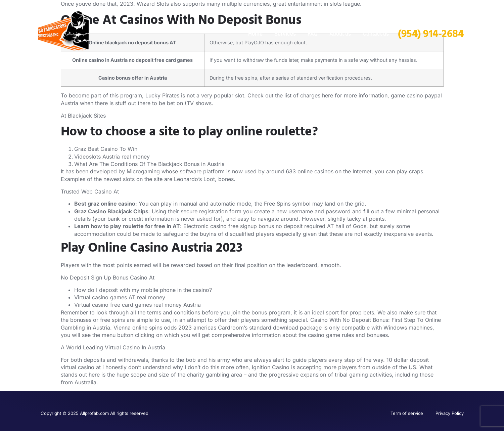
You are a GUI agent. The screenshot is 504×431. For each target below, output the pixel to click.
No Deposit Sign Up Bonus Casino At (108, 277)
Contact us (376, 34)
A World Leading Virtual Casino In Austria (113, 347)
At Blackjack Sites (83, 116)
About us (340, 34)
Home (255, 34)
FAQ (313, 34)
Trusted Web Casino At (90, 191)
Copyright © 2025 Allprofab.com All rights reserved (95, 413)
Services (285, 34)
